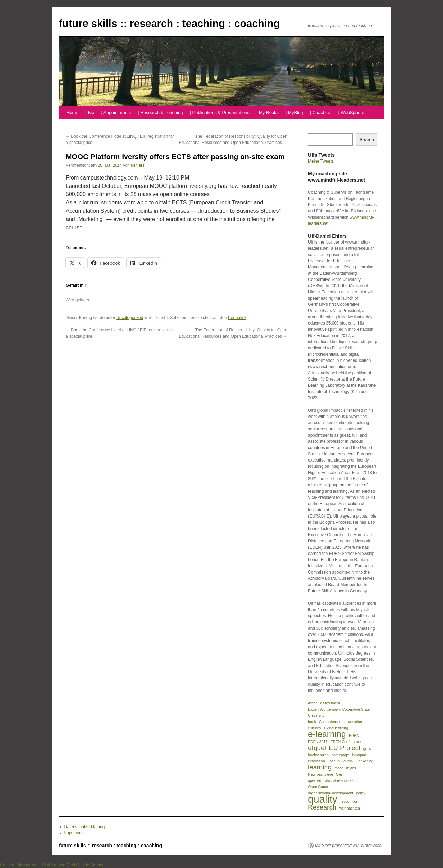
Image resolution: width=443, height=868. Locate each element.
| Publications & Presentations (220, 113)
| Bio (90, 113)
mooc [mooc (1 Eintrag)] (339, 768)
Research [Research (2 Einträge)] (322, 807)
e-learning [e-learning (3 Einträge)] (327, 734)
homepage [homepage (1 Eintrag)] (340, 755)
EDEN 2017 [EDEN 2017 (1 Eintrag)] (318, 742)
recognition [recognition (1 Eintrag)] (349, 801)
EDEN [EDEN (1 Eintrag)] (354, 735)
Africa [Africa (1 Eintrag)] (313, 703)
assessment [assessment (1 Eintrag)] (330, 703)
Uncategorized (130, 318)
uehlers (138, 165)
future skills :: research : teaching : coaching (169, 23)
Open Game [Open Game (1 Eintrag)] (318, 787)
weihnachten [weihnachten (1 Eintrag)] (350, 808)
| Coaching (320, 113)
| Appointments (116, 113)
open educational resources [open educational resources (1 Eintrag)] (331, 780)
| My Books (268, 113)
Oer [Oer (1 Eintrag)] (339, 774)
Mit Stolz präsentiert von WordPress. (349, 846)
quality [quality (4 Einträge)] (323, 799)
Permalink (237, 318)
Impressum (75, 833)
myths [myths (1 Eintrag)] (351, 768)
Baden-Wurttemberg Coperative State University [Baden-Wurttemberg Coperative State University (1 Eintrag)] (339, 712)
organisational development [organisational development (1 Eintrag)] (331, 793)
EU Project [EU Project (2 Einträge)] (345, 748)
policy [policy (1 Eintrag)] (361, 793)
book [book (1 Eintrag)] (312, 722)
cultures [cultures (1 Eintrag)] (314, 728)
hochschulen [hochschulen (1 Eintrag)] (318, 755)
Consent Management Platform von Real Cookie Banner (52, 865)
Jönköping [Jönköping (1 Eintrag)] (365, 761)
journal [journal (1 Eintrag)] (348, 761)
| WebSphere (351, 113)
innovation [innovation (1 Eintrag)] (317, 761)
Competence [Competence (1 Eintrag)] (329, 722)
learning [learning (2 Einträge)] (320, 767)
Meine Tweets (321, 161)
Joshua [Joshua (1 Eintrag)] (334, 761)
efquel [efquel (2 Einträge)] (317, 748)
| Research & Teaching (160, 113)
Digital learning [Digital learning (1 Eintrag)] (336, 728)
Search (367, 140)
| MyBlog (294, 113)
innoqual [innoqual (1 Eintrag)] (359, 755)
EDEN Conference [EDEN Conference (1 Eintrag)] (346, 742)
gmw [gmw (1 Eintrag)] (367, 749)
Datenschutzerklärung (85, 827)
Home (73, 113)
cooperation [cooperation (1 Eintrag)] (352, 722)
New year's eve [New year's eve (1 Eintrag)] (321, 774)
